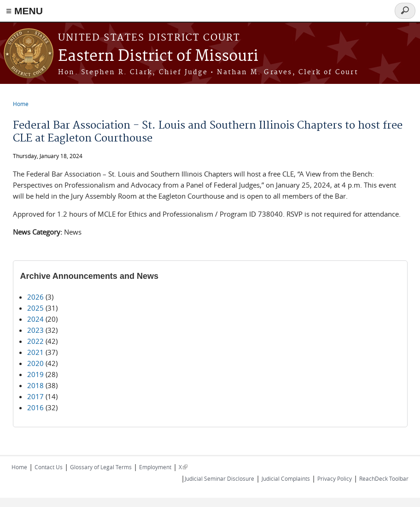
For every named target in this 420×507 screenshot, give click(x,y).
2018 (35, 385)
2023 (35, 330)
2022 (35, 341)
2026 (35, 297)
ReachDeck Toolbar (384, 478)
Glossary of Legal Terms (101, 467)
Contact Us (49, 467)
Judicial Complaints (286, 478)
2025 (35, 308)
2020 (35, 363)
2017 (35, 396)
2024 (35, 319)
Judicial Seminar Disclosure (219, 478)
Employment (155, 467)
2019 (35, 374)
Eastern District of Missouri (158, 56)
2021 (35, 352)
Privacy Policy (335, 478)
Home (21, 104)
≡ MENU (24, 11)
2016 (35, 407)
